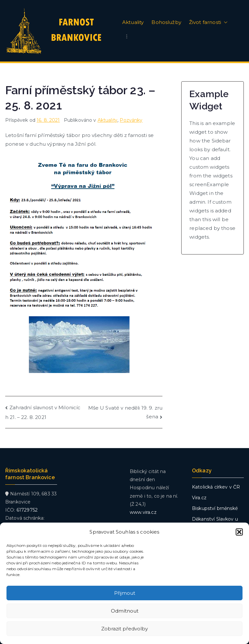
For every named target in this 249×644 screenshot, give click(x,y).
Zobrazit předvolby (124, 629)
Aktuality (133, 22)
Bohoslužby (166, 22)
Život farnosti (208, 22)
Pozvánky (131, 120)
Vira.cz (199, 498)
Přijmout (125, 593)
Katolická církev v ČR (216, 487)
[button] (239, 532)
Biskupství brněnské (215, 508)
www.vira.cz (143, 512)
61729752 (27, 510)
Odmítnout (125, 611)
